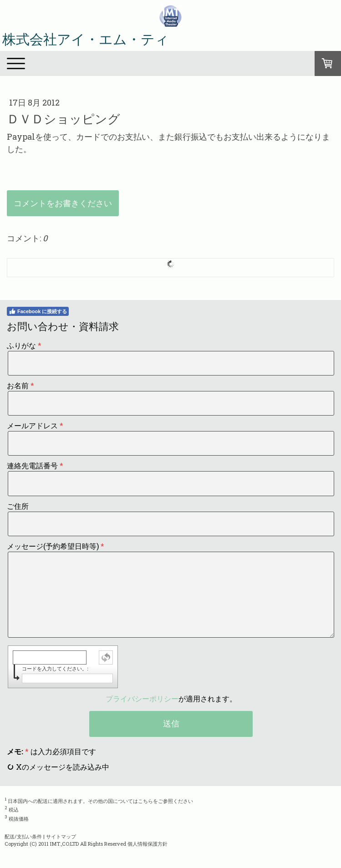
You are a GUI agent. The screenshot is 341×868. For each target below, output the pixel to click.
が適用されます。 (171, 698)
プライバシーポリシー (142, 698)
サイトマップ (61, 836)
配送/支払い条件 (23, 836)
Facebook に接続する (38, 311)
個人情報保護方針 (148, 844)
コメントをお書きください (63, 203)
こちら (145, 800)
